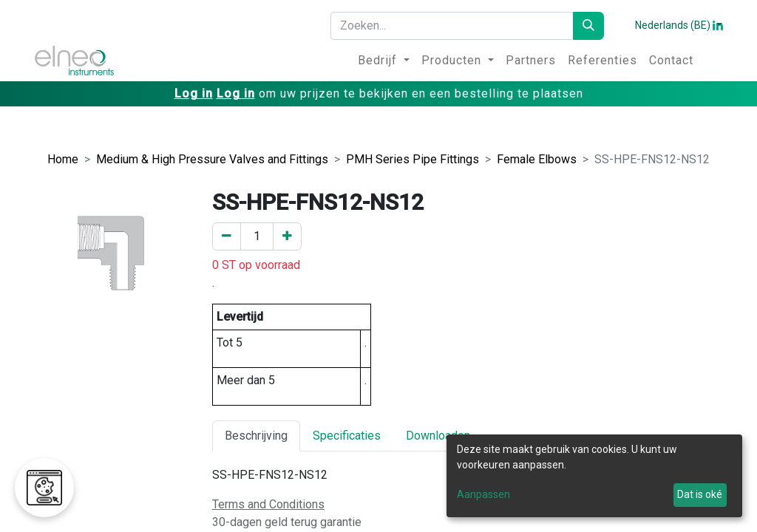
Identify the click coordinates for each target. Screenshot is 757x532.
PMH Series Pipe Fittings (413, 159)
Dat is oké (700, 494)
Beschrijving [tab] (256, 436)
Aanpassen (483, 494)
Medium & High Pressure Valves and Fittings (212, 159)
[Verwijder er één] (227, 236)
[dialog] (594, 476)
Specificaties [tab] (347, 436)
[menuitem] (384, 61)
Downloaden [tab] (438, 436)
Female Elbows (537, 159)
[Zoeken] (588, 26)
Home (63, 159)
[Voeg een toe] (287, 236)
